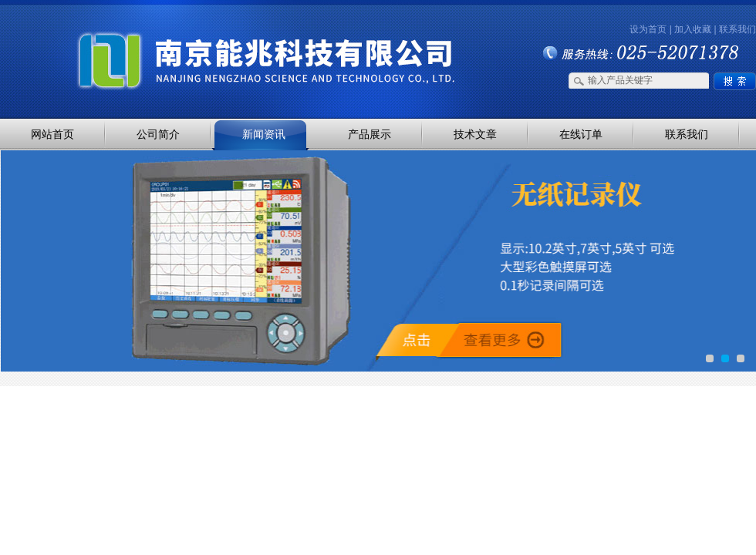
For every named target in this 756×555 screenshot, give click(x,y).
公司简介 (158, 134)
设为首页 (648, 29)
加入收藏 (693, 29)
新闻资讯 (264, 134)
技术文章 (475, 134)
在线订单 (581, 134)
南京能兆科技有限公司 (162, 33)
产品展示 (370, 134)
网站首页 (52, 134)
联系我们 (737, 29)
